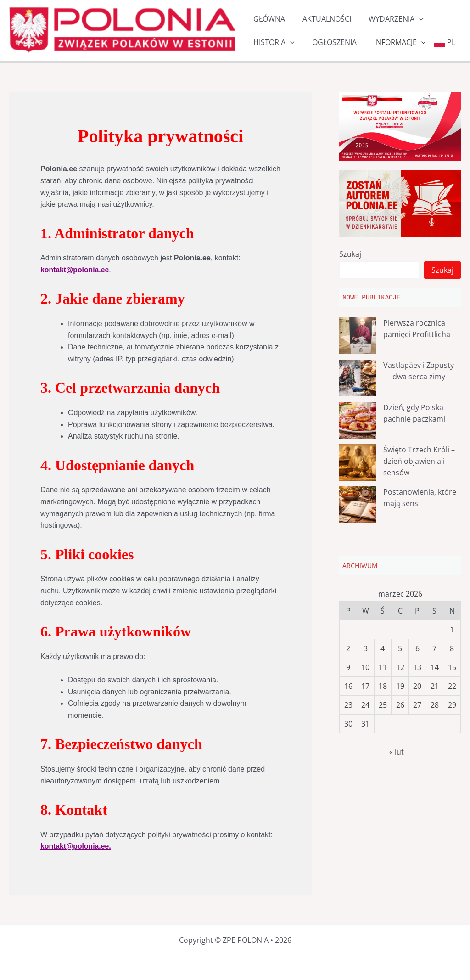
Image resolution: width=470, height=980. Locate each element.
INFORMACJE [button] (393, 42)
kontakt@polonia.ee (75, 270)
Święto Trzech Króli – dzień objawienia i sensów (419, 461)
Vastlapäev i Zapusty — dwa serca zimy (419, 371)
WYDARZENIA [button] (389, 19)
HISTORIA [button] (273, 42)
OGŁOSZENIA (330, 42)
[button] (412, 19)
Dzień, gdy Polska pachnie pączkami (414, 413)
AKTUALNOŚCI (323, 19)
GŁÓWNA (268, 19)
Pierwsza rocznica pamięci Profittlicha (417, 328)
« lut (397, 752)
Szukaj (350, 254)
